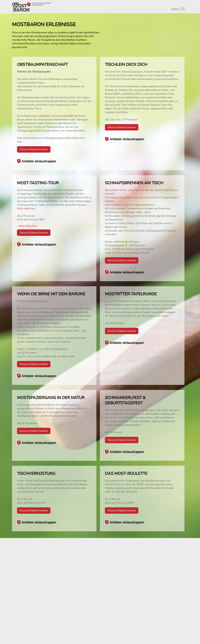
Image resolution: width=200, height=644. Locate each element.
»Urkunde (44, 116)
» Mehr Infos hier (27, 226)
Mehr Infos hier (26, 209)
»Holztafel (68, 116)
